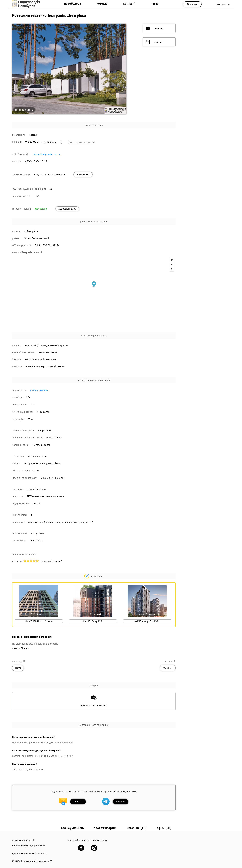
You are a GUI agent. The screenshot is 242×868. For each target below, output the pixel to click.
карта (155, 4)
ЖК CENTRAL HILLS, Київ (39, 621)
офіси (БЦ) (164, 828)
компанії (129, 4)
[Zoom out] (172, 264)
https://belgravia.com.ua (47, 154)
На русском (224, 4)
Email (78, 802)
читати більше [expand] (21, 648)
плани (153, 42)
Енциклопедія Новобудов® (37, 861)
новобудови (73, 4)
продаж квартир (105, 828)
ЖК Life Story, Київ (93, 621)
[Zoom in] (172, 260)
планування (83, 174)
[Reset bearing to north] (172, 269)
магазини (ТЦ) (137, 828)
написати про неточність (81, 142)
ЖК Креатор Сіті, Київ (147, 621)
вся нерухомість (72, 828)
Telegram (120, 802)
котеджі (102, 4)
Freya (18, 668)
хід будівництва (67, 209)
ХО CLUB (168, 668)
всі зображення (24, 110)
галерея (155, 28)
